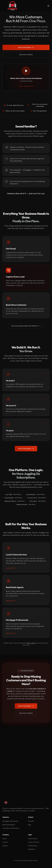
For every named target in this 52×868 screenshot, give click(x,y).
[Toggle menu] (48, 6)
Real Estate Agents (9, 825)
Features (31, 821)
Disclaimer (32, 849)
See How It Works (26, 55)
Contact (5, 842)
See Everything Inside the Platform (26, 326)
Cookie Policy (33, 846)
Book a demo (31, 643)
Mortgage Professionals (10, 821)
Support (5, 846)
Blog (29, 825)
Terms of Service (34, 842)
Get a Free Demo (26, 47)
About (5, 839)
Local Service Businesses (11, 828)
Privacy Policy (33, 839)
